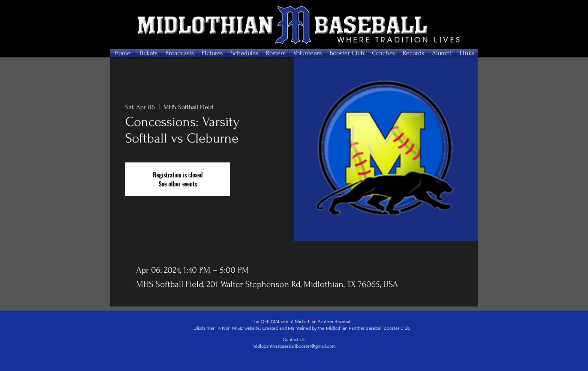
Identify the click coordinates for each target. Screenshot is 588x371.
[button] (148, 53)
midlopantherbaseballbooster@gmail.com (294, 346)
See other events (178, 184)
